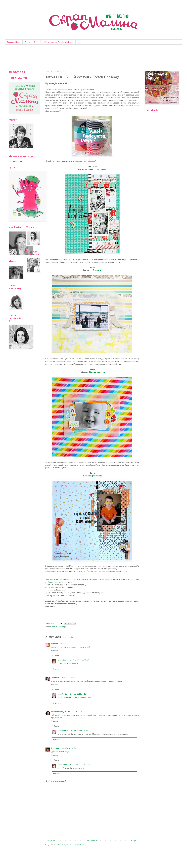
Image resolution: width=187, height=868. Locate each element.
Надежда (55, 748)
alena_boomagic (98, 372)
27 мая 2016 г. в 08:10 (80, 660)
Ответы (57, 655)
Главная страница (92, 841)
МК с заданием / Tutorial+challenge (58, 42)
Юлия (92, 267)
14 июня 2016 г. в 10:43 (79, 731)
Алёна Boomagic (64, 660)
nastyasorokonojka (98, 169)
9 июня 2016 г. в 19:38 (73, 712)
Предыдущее (133, 841)
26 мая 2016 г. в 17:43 (67, 644)
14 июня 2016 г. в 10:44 (79, 694)
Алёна (92, 369)
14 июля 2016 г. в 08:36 (81, 765)
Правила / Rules (32, 42)
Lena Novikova (64, 694)
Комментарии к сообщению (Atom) (71, 845)
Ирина (92, 473)
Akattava (55, 678)
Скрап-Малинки (54, 582)
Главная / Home (14, 42)
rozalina (55, 644)
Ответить (55, 650)
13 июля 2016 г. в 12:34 (69, 748)
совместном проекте (66, 604)
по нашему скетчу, (101, 601)
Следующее (51, 841)
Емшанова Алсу (58, 712)
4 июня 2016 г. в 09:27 (68, 678)
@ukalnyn (97, 270)
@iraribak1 (97, 476)
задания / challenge (59, 627)
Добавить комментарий (56, 781)
